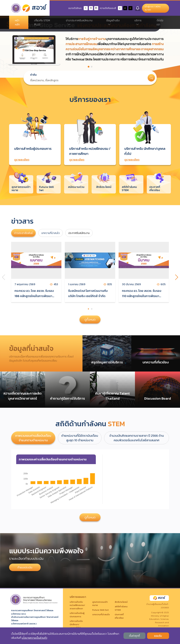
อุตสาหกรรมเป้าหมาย (100, 604)
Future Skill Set (100, 610)
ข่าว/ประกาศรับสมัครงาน (79, 22)
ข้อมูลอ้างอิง (113, 22)
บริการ (138, 22)
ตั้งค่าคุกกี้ (134, 636)
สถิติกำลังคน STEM (121, 608)
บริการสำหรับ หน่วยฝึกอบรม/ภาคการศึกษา (77, 605)
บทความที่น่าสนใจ (101, 614)
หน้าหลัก (17, 22)
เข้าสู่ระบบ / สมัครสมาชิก (153, 8)
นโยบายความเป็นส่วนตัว (34, 638)
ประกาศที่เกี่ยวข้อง (119, 616)
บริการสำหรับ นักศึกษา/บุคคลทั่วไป (76, 624)
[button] (89, 67)
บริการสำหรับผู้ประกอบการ (77, 615)
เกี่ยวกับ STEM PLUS (42, 22)
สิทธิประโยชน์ (121, 602)
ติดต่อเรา (160, 22)
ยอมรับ (158, 636)
